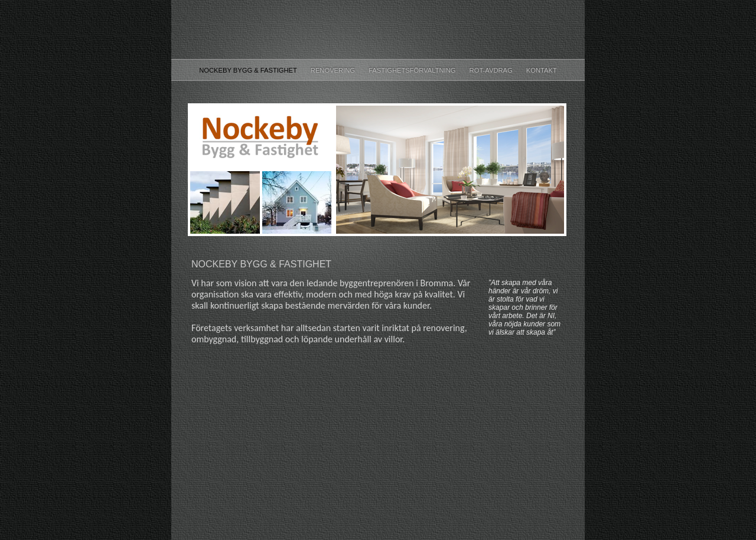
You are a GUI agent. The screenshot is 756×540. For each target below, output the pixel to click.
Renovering (334, 70)
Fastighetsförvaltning (413, 70)
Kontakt (542, 70)
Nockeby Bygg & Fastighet (249, 70)
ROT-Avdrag (492, 70)
